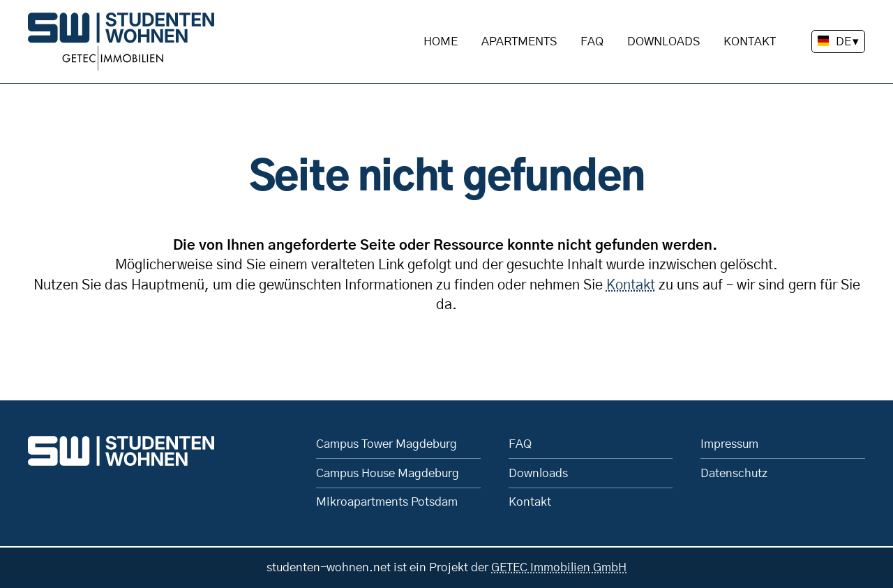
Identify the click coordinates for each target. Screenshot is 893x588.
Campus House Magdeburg (388, 473)
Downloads (663, 42)
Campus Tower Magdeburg (387, 444)
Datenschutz (734, 473)
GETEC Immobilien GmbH (559, 567)
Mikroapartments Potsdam (387, 502)
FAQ (592, 42)
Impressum (729, 444)
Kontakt (750, 42)
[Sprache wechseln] (838, 42)
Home (441, 42)
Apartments (519, 42)
